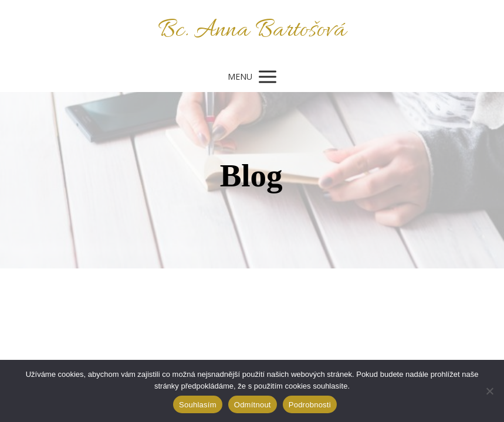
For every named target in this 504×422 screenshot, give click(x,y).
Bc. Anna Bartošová (252, 31)
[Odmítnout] (489, 391)
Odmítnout (253, 405)
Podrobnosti (310, 405)
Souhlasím (198, 405)
